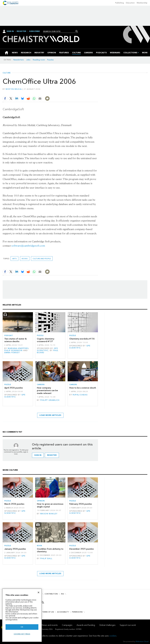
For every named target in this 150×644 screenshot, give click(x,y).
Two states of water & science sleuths (15, 340)
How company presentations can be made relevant (47, 390)
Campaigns (67, 625)
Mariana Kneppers (18, 348)
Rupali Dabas (80, 395)
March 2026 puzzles (14, 504)
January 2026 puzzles (15, 549)
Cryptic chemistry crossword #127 (46, 340)
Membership (142, 3)
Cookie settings (22, 634)
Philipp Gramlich (50, 400)
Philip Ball (46, 559)
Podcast (9, 335)
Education (130, 3)
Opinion (41, 501)
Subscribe (34, 31)
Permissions (77, 612)
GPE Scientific (47, 349)
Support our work (128, 625)
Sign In (10, 31)
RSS (63, 594)
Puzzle (40, 335)
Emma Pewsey (12, 353)
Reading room (39, 60)
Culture (7, 73)
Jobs (28, 60)
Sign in (38, 455)
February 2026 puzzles (81, 504)
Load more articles (50, 415)
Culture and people (42, 259)
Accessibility (63, 612)
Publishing (120, 3)
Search (77, 31)
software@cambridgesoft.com (28, 246)
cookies (113, 636)
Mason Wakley (49, 514)
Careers (41, 384)
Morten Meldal (14, 89)
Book (39, 546)
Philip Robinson (13, 350)
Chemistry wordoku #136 (82, 339)
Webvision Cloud (142, 641)
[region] (22, 615)
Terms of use (48, 612)
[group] (145, 53)
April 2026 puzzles (14, 388)
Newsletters (19, 60)
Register (21, 31)
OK (22, 627)
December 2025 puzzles (81, 549)
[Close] (38, 592)
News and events (50, 625)
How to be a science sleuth (83, 388)
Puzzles (50, 60)
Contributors (51, 594)
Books (25, 259)
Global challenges (107, 625)
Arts (14, 259)
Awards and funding (86, 625)
